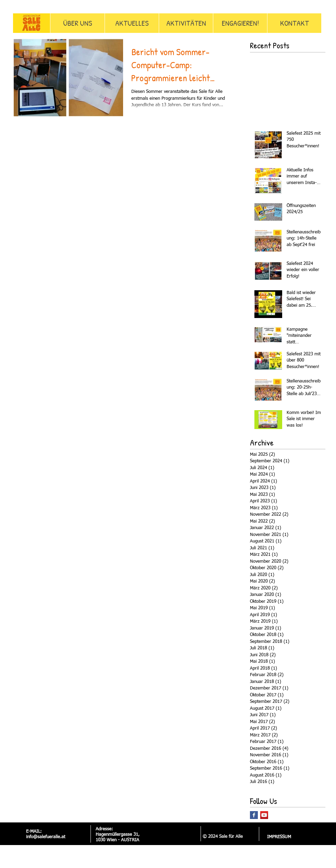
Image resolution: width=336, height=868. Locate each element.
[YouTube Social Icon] (264, 815)
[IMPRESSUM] (279, 837)
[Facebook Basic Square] (254, 815)
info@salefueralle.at (46, 837)
